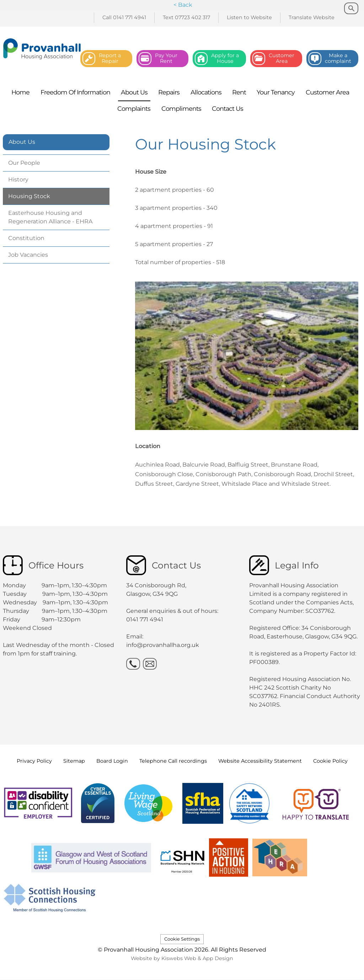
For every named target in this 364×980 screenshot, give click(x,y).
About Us (22, 142)
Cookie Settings (182, 939)
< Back (183, 5)
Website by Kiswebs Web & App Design (182, 958)
